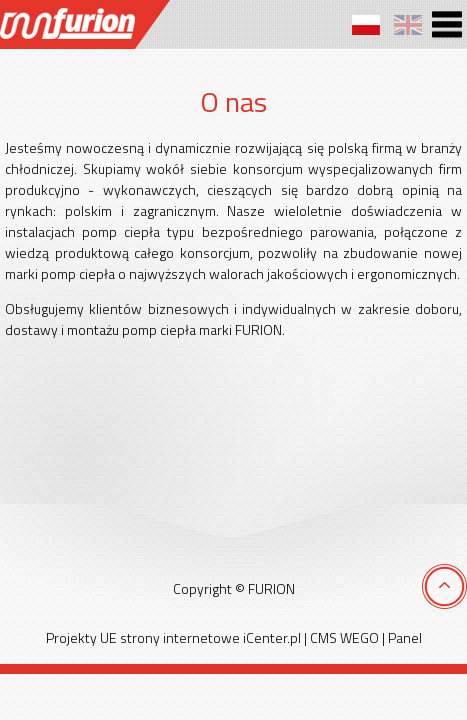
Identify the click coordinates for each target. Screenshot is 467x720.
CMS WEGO (344, 637)
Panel (405, 637)
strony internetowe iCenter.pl (210, 637)
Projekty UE (81, 637)
